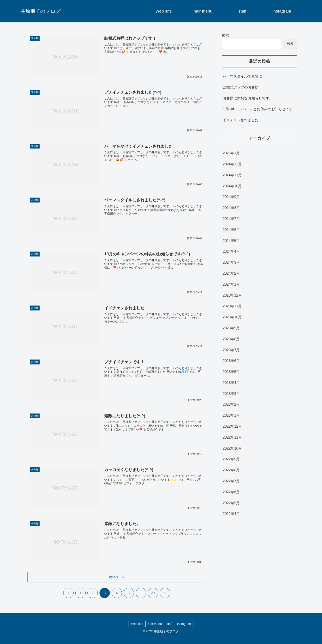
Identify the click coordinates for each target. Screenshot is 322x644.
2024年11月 (232, 175)
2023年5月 (231, 372)
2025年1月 (231, 153)
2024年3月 (231, 262)
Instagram (184, 624)
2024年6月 (231, 230)
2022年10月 (232, 448)
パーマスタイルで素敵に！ (244, 76)
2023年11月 (232, 306)
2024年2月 (231, 273)
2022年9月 (231, 459)
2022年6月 (231, 492)
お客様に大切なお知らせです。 (248, 98)
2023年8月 (231, 339)
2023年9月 (231, 328)
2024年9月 (231, 197)
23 (153, 593)
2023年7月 (231, 350)
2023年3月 (231, 394)
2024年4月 (231, 251)
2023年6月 (231, 361)
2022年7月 (231, 481)
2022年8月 (231, 470)
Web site (137, 624)
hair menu (155, 624)
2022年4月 (231, 514)
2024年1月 (231, 284)
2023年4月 (231, 383)
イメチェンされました (241, 120)
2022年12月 (232, 426)
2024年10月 (232, 186)
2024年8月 (231, 208)
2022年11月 (232, 437)
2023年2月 (231, 404)
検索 (225, 35)
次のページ (117, 577)
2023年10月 (232, 317)
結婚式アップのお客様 (241, 87)
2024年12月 (232, 164)
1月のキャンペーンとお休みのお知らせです (258, 109)
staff (169, 624)
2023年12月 (232, 295)
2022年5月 (231, 503)
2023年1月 (231, 415)
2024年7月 (231, 219)
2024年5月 (231, 241)
